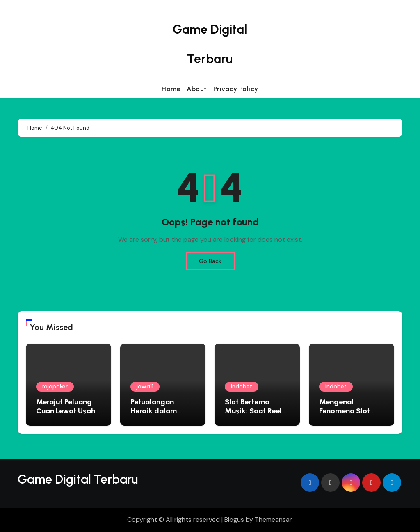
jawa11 (145, 386)
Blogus (234, 519)
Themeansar (273, 519)
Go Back (210, 261)
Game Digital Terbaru (78, 479)
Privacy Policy (236, 89)
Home (171, 89)
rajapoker (55, 386)
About (197, 89)
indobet (242, 386)
